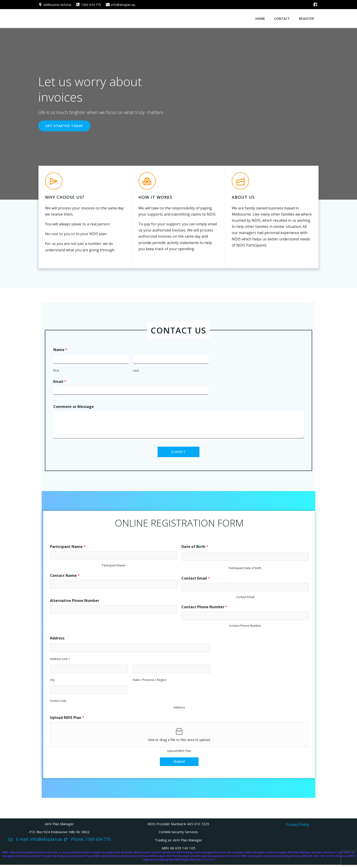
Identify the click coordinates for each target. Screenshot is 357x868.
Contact (282, 18)
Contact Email (196, 580)
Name (61, 351)
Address (57, 641)
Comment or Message (74, 407)
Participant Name (68, 549)
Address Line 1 (60, 661)
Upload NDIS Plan (67, 720)
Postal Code (58, 703)
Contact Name (65, 578)
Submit (179, 453)
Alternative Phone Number (75, 603)
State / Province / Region (147, 682)
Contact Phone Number (204, 609)
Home (260, 18)
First (56, 371)
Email (60, 382)
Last (134, 371)
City (52, 682)
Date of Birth (195, 549)
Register (307, 18)
